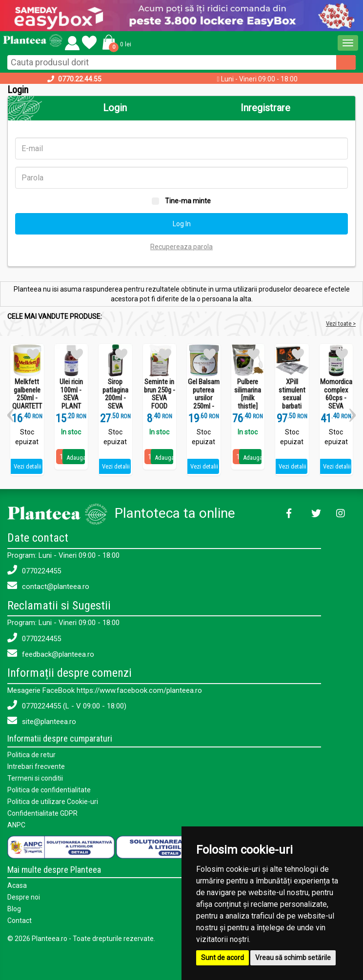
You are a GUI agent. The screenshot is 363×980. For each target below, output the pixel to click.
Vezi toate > (341, 323)
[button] (115, 42)
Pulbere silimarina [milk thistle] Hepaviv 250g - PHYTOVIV (248, 406)
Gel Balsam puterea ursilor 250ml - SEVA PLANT (204, 402)
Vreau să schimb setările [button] (293, 958)
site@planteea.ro (42, 721)
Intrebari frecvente (36, 766)
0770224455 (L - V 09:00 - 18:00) (67, 705)
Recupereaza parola (181, 247)
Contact (20, 921)
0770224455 (34, 570)
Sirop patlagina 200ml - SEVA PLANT (115, 398)
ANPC (16, 825)
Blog (14, 909)
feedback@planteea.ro (51, 654)
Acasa (17, 885)
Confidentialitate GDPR (42, 813)
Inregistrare (265, 108)
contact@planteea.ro (48, 586)
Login (115, 108)
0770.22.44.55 (80, 79)
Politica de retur (31, 755)
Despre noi (24, 897)
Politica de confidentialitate (49, 790)
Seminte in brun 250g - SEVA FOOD (160, 394)
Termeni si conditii (35, 778)
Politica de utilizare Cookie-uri (53, 802)
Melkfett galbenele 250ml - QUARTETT (27, 394)
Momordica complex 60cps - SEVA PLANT (336, 398)
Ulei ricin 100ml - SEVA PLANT (71, 394)
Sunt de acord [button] (222, 958)
